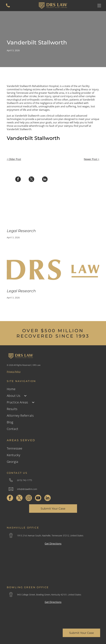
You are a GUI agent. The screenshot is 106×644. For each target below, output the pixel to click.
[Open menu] (99, 6)
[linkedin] (48, 498)
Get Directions (53, 544)
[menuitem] (53, 389)
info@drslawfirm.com (27, 489)
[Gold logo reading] (53, 270)
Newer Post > (92, 159)
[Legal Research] (53, 210)
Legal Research (21, 231)
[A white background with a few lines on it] (8, 7)
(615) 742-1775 (25, 480)
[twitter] (19, 498)
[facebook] (10, 498)
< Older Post (14, 159)
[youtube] (38, 498)
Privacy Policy (14, 372)
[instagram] (29, 498)
